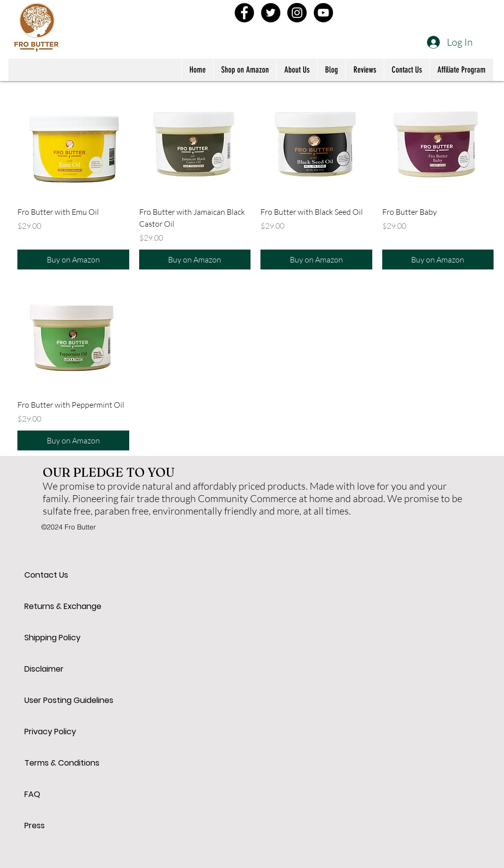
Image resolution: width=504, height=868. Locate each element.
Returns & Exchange (59, 606)
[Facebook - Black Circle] (244, 13)
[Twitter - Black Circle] (271, 13)
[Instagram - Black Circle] (297, 13)
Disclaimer (44, 669)
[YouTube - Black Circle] (323, 13)
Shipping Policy (52, 638)
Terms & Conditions (59, 763)
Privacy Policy (50, 732)
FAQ (32, 794)
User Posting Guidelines (59, 700)
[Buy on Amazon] (73, 260)
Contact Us (46, 575)
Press (35, 825)
